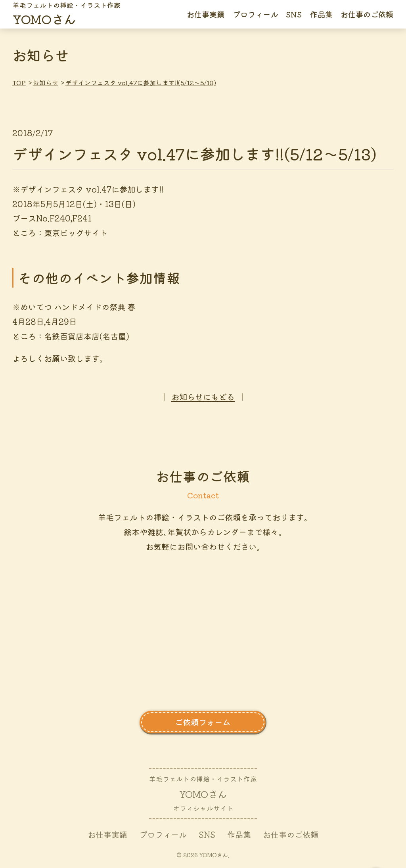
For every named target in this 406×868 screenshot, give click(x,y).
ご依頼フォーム (203, 722)
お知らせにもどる (203, 397)
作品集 (321, 14)
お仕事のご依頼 (367, 14)
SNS (294, 14)
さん (67, 14)
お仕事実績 (206, 14)
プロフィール (255, 14)
